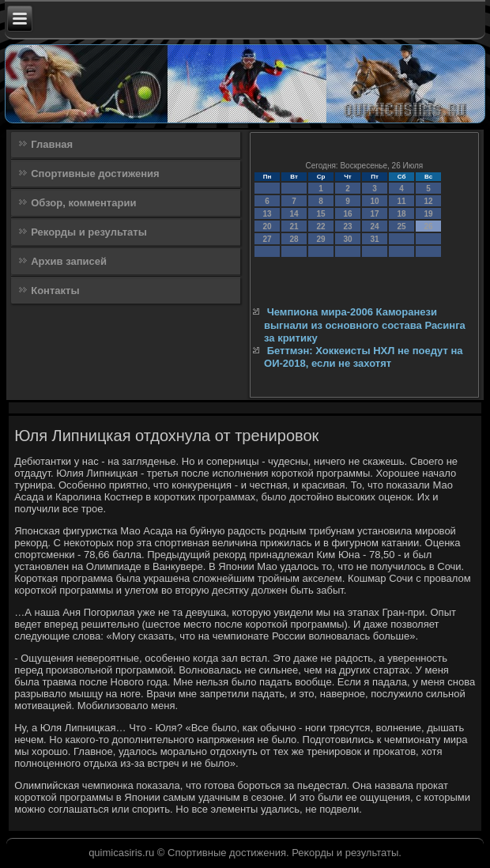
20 (267, 226)
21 (294, 226)
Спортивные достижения (95, 174)
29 (320, 239)
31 (374, 239)
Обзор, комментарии (83, 203)
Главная (52, 144)
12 (428, 201)
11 (401, 201)
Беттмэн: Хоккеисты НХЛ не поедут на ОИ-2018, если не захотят (364, 357)
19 (428, 214)
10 (374, 201)
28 (294, 239)
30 (347, 239)
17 (374, 214)
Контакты (55, 291)
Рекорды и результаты (89, 232)
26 (428, 226)
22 (320, 226)
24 (374, 226)
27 (267, 239)
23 (347, 226)
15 (320, 214)
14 (294, 214)
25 (401, 226)
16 (347, 214)
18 (401, 214)
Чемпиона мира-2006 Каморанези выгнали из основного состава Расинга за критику (365, 325)
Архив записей (69, 261)
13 (267, 214)
